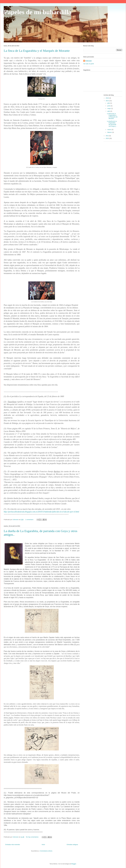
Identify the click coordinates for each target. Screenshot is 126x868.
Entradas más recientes (13, 845)
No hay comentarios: (33, 837)
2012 (107, 136)
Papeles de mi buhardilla (38, 12)
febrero (110, 132)
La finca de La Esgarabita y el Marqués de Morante (37, 51)
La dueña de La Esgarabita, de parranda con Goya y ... (112, 124)
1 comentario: (30, 520)
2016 (107, 98)
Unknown (89, 61)
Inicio (43, 845)
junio (109, 106)
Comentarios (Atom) (46, 851)
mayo (109, 108)
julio (109, 103)
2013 (107, 101)
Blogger (74, 864)
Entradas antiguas (72, 845)
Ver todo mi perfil (89, 64)
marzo (110, 130)
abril (109, 111)
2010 (107, 138)
